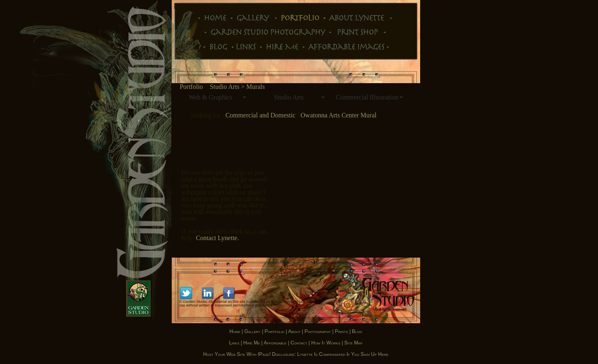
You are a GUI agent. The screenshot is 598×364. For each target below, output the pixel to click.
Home (235, 331)
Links (234, 343)
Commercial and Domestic (261, 115)
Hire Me (252, 343)
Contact (299, 343)
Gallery (252, 331)
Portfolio (191, 87)
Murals (256, 87)
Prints (341, 331)
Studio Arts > (228, 87)
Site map (353, 343)
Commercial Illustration (367, 97)
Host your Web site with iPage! (237, 354)
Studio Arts (289, 97)
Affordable (276, 343)
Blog (357, 331)
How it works (326, 343)
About (295, 331)
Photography (318, 331)
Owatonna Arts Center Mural (338, 115)
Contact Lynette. (217, 238)
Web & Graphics (210, 97)
